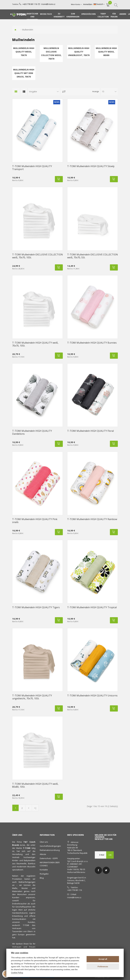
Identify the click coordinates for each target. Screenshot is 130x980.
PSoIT (108, 977)
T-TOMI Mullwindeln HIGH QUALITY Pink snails (35, 521)
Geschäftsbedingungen (50, 846)
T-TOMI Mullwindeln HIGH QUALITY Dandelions (32, 432)
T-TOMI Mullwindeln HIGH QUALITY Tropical (92, 607)
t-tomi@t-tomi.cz (46, 4)
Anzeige (96, 91)
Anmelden (89, 4)
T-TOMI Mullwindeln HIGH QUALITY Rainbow (92, 519)
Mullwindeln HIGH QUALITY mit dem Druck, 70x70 (24, 73)
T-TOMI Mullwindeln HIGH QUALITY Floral (90, 431)
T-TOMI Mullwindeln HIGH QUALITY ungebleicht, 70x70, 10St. (32, 697)
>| (35, 808)
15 (103, 91)
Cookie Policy (17, 973)
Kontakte (44, 870)
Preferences (103, 967)
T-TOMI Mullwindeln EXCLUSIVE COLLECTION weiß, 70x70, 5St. (93, 256)
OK (110, 855)
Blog (42, 878)
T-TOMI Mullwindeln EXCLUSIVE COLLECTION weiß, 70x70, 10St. (37, 256)
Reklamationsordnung (50, 850)
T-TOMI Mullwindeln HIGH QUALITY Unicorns (92, 696)
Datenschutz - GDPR (49, 858)
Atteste (43, 854)
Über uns (44, 842)
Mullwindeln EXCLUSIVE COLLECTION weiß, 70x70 (51, 53)
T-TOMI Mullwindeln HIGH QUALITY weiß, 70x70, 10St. (35, 344)
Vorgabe (33, 91)
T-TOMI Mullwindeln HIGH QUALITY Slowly (91, 166)
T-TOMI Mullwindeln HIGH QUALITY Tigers (36, 607)
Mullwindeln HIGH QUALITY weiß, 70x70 (24, 52)
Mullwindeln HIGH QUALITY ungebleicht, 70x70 (79, 52)
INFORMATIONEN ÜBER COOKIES (50, 864)
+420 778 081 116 (29, 4)
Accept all (103, 959)
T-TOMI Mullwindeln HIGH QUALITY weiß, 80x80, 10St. (35, 785)
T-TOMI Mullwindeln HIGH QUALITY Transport (32, 168)
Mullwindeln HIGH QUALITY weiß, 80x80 (106, 52)
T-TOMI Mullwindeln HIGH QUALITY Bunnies (92, 343)
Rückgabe (44, 874)
